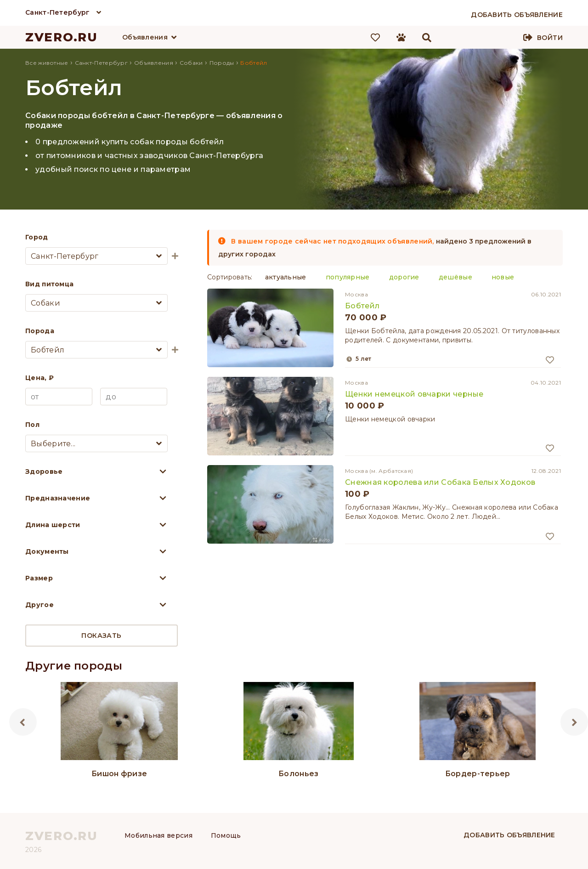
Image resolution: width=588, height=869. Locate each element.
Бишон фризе (119, 774)
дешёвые (455, 277)
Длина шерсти (53, 525)
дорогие (404, 277)
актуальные (286, 277)
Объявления (145, 37)
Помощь (226, 835)
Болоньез (298, 774)
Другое (40, 605)
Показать (101, 636)
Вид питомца (49, 284)
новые (503, 277)
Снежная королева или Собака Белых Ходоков (440, 482)
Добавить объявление (509, 835)
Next (574, 722)
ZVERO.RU (62, 37)
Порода (40, 331)
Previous (23, 722)
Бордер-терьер (478, 774)
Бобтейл (362, 306)
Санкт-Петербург (58, 12)
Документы (47, 551)
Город (37, 237)
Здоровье (44, 471)
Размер (39, 578)
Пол (32, 425)
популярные (348, 277)
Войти (550, 38)
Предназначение (58, 498)
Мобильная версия (158, 835)
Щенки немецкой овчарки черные (414, 394)
